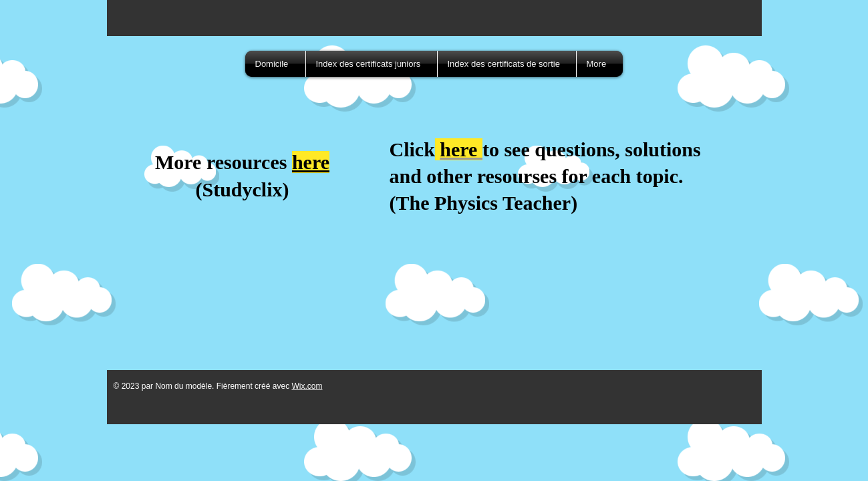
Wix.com (307, 386)
